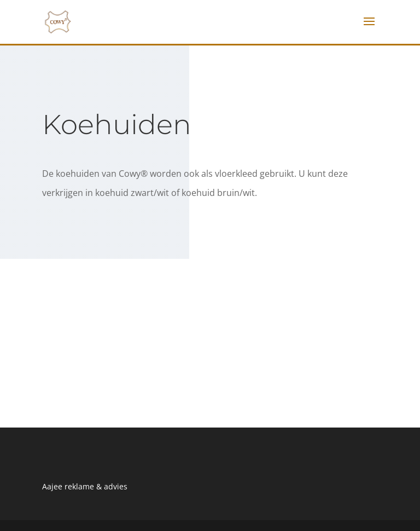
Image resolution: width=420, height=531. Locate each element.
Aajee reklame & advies (85, 486)
